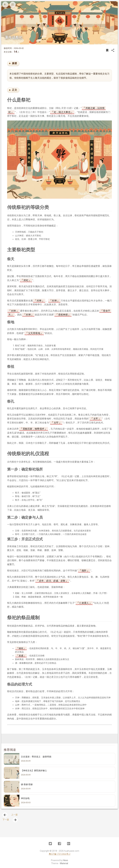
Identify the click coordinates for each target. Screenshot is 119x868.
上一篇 (10, 815)
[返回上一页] (5, 5)
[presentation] (5, 815)
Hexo (66, 860)
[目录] (13, 5)
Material (64, 863)
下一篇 (10, 820)
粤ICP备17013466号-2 (60, 854)
